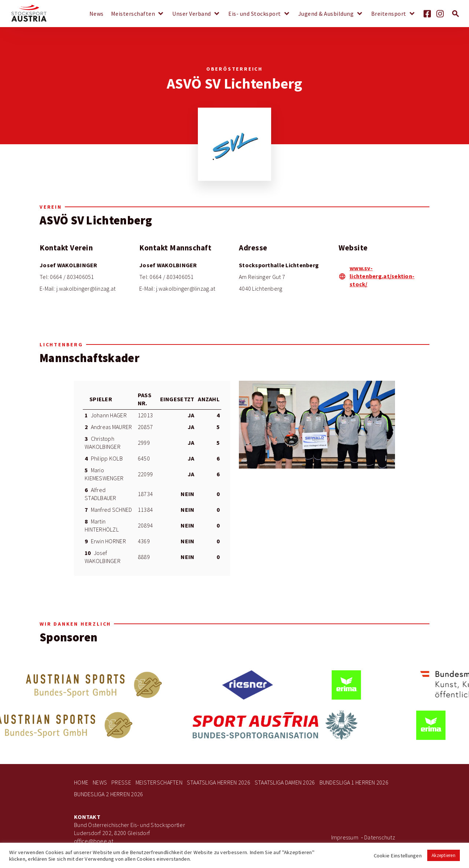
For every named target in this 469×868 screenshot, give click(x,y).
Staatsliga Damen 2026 (285, 783)
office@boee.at (94, 841)
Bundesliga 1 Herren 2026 (354, 783)
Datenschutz (380, 837)
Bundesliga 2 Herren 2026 (108, 794)
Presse (121, 783)
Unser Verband (192, 14)
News (97, 14)
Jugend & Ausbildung (326, 14)
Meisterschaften (133, 14)
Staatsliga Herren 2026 (219, 783)
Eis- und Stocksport (255, 14)
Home (81, 783)
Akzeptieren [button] (444, 855)
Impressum (345, 837)
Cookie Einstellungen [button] (398, 856)
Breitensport (389, 14)
